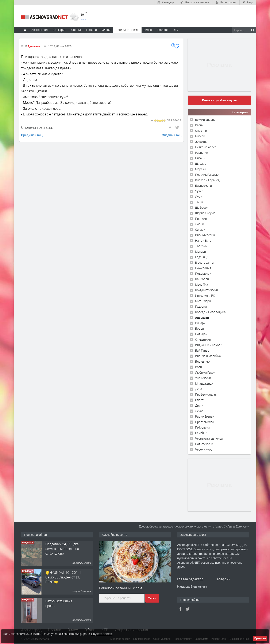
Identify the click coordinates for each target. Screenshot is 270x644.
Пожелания (203, 268)
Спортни (201, 131)
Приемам (260, 639)
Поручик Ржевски (207, 175)
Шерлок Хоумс (205, 213)
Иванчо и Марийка (208, 356)
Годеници (202, 257)
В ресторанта (204, 262)
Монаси (200, 251)
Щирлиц (201, 164)
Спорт (199, 400)
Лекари (200, 411)
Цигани (200, 158)
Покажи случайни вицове (219, 100)
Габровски (202, 427)
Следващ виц (172, 135)
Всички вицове (205, 120)
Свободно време (127, 30)
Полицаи (201, 334)
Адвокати (34, 46)
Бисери (200, 136)
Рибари (200, 323)
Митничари (203, 301)
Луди (199, 197)
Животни (201, 142)
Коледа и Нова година (210, 312)
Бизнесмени (203, 186)
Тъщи (199, 202)
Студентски (203, 339)
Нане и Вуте (203, 240)
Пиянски (201, 219)
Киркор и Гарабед (207, 180)
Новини (92, 30)
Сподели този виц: (37, 127)
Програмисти (204, 422)
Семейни (201, 433)
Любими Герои (205, 372)
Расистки (202, 153)
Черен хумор (204, 449)
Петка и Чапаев (206, 147)
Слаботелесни (205, 235)
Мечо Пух (202, 284)
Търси (152, 598)
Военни (200, 367)
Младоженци (204, 383)
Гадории (201, 306)
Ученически (203, 378)
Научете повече (102, 634)
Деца (199, 389)
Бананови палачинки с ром (121, 588)
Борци (199, 328)
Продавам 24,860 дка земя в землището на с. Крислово (62, 549)
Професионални (206, 394)
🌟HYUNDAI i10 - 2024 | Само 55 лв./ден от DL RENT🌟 (63, 577)
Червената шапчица (209, 438)
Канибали (202, 279)
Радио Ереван (205, 416)
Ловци (200, 224)
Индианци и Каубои (209, 345)
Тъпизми (201, 246)
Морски (200, 169)
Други (199, 405)
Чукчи (199, 191)
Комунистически (207, 290)
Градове (163, 30)
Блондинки (203, 361)
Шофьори (202, 208)
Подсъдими (203, 273)
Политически (204, 444)
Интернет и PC (205, 295)
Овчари (200, 230)
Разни (199, 125)
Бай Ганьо (202, 350)
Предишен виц (32, 135)
